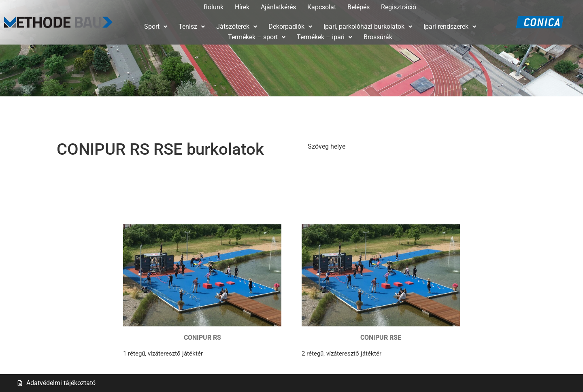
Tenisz (192, 27)
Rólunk (214, 7)
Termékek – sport (257, 37)
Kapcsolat (322, 7)
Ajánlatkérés (278, 7)
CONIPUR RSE (381, 338)
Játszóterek (237, 27)
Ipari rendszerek (450, 27)
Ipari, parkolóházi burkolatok (368, 27)
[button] (156, 27)
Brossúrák (378, 37)
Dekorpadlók (290, 27)
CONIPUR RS (202, 338)
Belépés (359, 7)
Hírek (242, 7)
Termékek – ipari (324, 37)
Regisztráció (399, 7)
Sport (156, 27)
